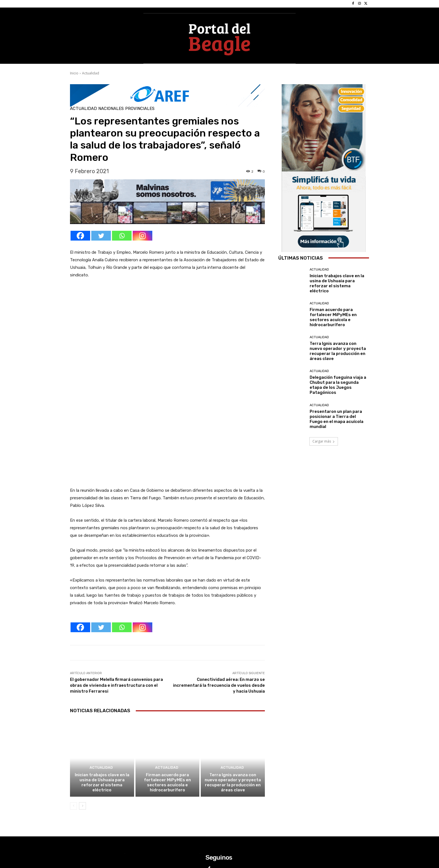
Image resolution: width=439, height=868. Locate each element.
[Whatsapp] (122, 236)
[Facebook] (80, 236)
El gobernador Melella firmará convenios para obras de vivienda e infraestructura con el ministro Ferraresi (116, 620)
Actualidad (91, 73)
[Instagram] (143, 236)
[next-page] (82, 741)
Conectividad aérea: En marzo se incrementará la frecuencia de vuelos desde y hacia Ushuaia (219, 620)
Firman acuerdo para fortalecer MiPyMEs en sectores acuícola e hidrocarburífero (167, 717)
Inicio (74, 73)
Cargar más (324, 441)
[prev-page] (73, 741)
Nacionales (111, 109)
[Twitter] (101, 236)
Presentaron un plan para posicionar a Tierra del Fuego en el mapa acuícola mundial (337, 419)
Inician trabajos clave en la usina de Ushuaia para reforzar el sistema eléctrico (102, 717)
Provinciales (140, 109)
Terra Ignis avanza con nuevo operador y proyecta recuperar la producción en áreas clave (233, 717)
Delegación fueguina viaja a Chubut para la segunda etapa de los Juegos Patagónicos (338, 385)
